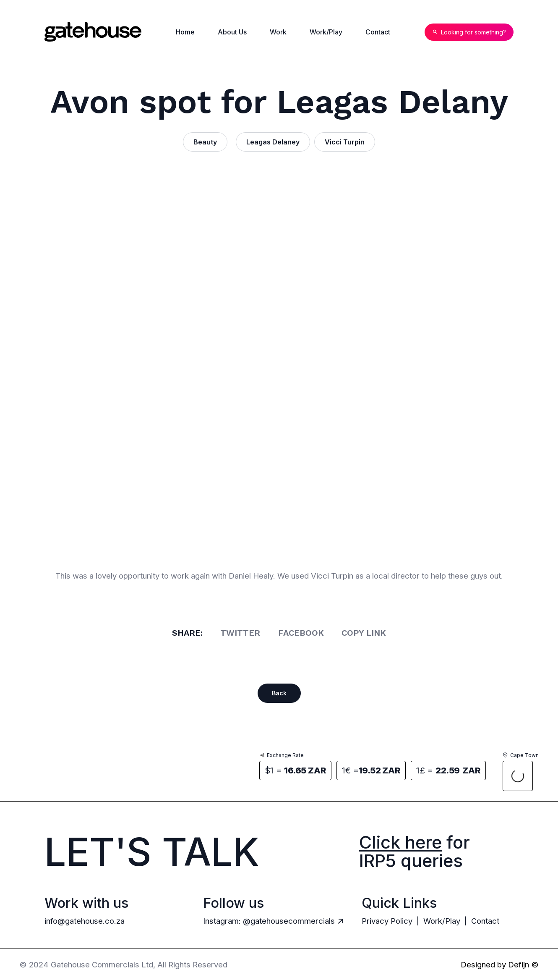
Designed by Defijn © (500, 964)
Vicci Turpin (345, 142)
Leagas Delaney (273, 142)
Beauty (205, 142)
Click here (400, 842)
